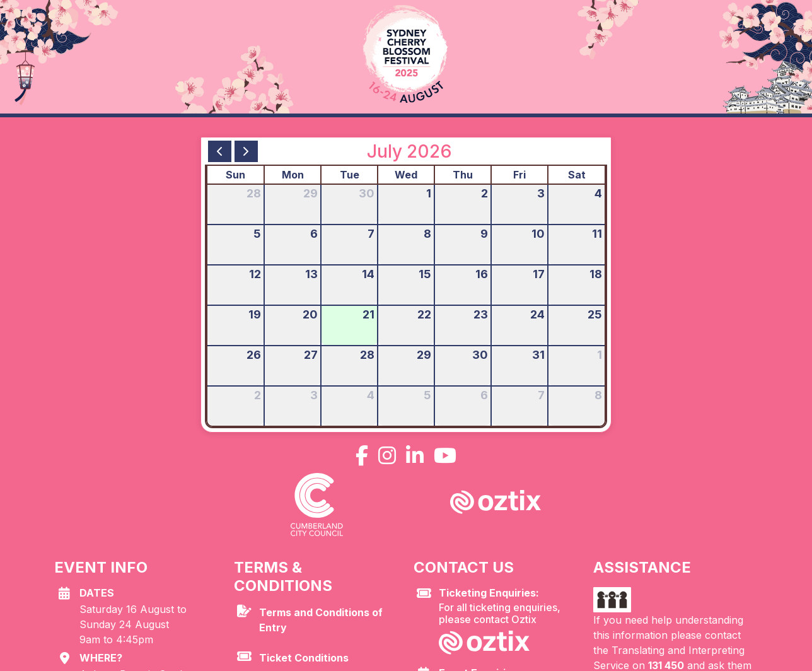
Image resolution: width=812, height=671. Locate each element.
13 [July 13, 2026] (311, 274)
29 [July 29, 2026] (424, 355)
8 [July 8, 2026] (427, 234)
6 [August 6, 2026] (484, 395)
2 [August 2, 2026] (258, 395)
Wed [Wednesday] (406, 175)
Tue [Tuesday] (350, 175)
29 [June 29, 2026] (310, 193)
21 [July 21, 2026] (368, 314)
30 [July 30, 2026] (480, 355)
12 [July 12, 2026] (255, 274)
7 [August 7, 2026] (541, 395)
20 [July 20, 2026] (310, 314)
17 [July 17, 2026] (539, 274)
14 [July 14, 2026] (368, 274)
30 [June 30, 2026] (367, 193)
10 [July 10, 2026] (538, 234)
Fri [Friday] (519, 175)
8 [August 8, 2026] (598, 395)
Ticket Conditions (304, 658)
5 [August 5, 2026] (427, 395)
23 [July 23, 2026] (481, 314)
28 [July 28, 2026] (367, 355)
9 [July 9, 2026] (484, 234)
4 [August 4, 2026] (371, 395)
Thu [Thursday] (463, 175)
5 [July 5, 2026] (257, 234)
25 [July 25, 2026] (595, 314)
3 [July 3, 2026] (541, 193)
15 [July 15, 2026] (425, 274)
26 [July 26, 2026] (254, 355)
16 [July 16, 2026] (482, 274)
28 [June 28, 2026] (254, 193)
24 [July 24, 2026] (537, 314)
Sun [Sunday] (235, 175)
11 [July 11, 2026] (597, 234)
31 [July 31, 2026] (538, 355)
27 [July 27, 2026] (311, 355)
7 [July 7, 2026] (371, 234)
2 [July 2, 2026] (484, 193)
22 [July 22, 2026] (424, 314)
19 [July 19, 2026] (255, 314)
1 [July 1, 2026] (429, 193)
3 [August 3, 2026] (314, 395)
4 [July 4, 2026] (598, 193)
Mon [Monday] (293, 175)
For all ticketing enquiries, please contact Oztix (508, 606)
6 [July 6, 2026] (314, 234)
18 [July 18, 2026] (596, 274)
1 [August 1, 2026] (600, 355)
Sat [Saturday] (577, 175)
